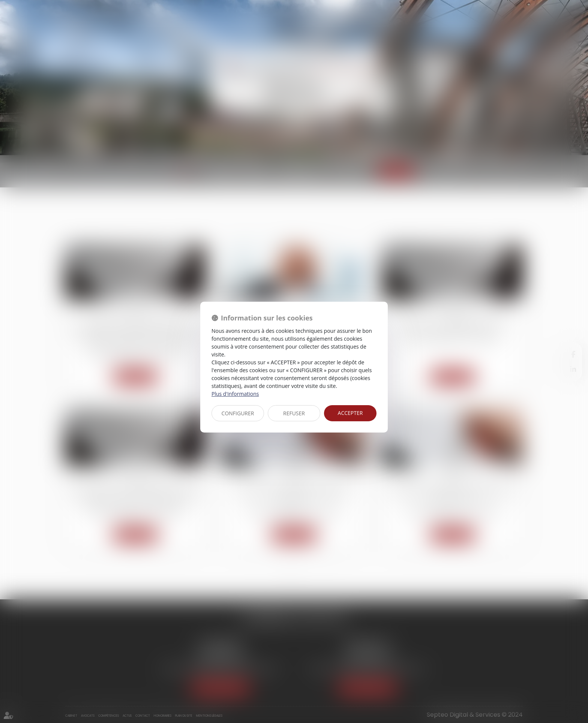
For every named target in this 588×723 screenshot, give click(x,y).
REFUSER (294, 413)
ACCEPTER (350, 413)
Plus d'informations (235, 394)
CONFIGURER (238, 413)
